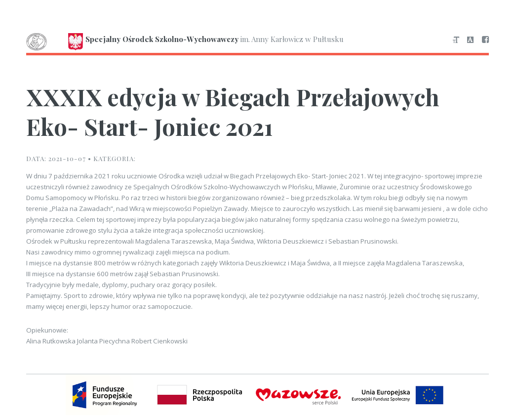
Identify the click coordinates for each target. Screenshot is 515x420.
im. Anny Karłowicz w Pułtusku (185, 40)
